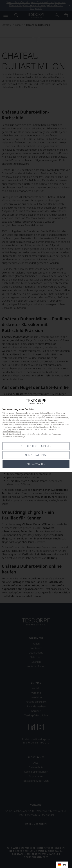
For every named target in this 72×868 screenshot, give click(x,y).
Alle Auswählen (36, 464)
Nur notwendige (36, 455)
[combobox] (62, 865)
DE (62, 865)
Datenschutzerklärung (12, 432)
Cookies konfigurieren (36, 446)
